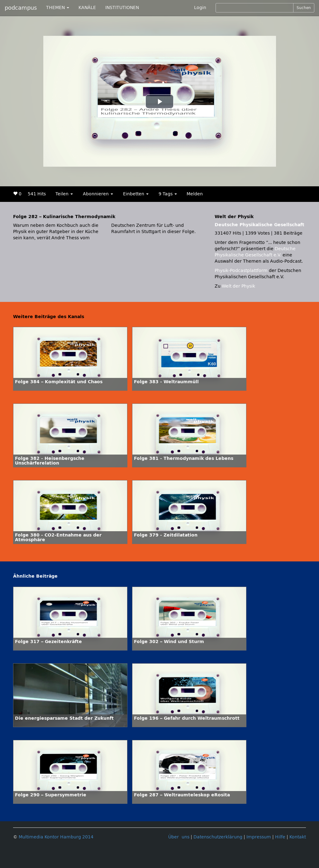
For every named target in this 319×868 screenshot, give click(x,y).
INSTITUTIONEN (122, 8)
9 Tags (168, 194)
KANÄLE (87, 8)
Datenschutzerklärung (218, 837)
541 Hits (37, 194)
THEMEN (58, 8)
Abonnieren (98, 194)
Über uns (179, 837)
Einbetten (136, 194)
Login (200, 8)
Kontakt (298, 837)
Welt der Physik (238, 286)
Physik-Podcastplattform (241, 271)
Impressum (259, 837)
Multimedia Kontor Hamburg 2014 (56, 837)
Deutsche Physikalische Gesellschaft (259, 225)
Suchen (304, 8)
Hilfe (280, 837)
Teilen (64, 194)
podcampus (21, 8)
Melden (195, 194)
